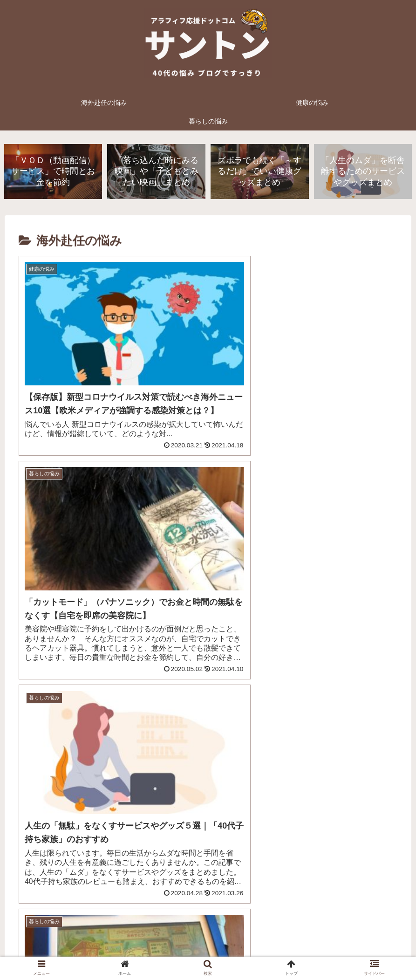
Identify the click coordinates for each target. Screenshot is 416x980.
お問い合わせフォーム (246, 951)
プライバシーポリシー (170, 951)
